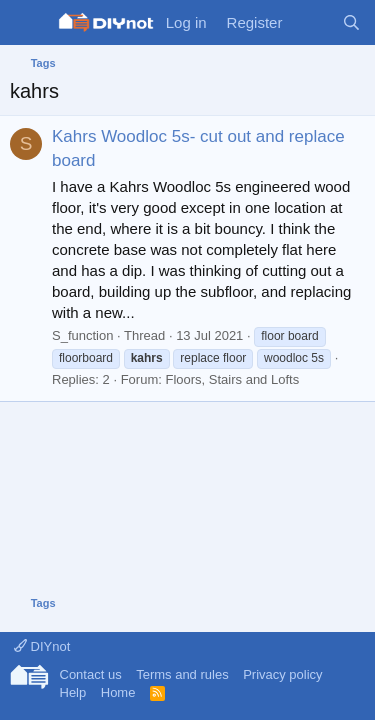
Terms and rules (182, 674)
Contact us (91, 674)
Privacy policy (282, 674)
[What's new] (311, 22)
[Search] (351, 22)
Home (118, 692)
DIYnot (42, 646)
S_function (82, 335)
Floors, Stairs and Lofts (232, 379)
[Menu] (27, 23)
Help (73, 692)
